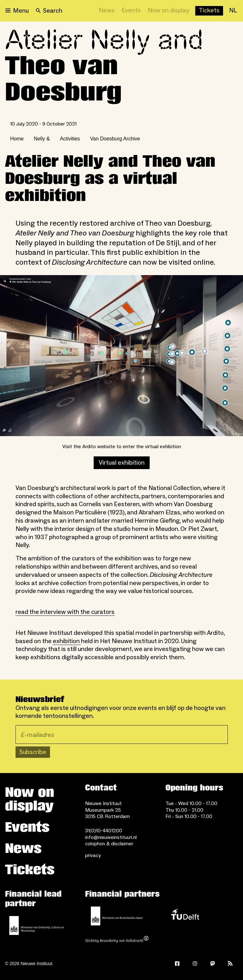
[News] (107, 11)
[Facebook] (177, 964)
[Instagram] (195, 964)
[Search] (49, 11)
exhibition (67, 641)
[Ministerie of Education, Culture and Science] (37, 925)
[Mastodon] (213, 964)
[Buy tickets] (209, 11)
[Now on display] (168, 11)
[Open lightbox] (121, 356)
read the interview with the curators (65, 612)
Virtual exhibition (122, 463)
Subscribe (33, 752)
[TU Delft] (185, 916)
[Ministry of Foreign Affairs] (117, 916)
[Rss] (230, 964)
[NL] (233, 11)
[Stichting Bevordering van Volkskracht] (117, 940)
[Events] (131, 11)
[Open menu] (17, 11)
